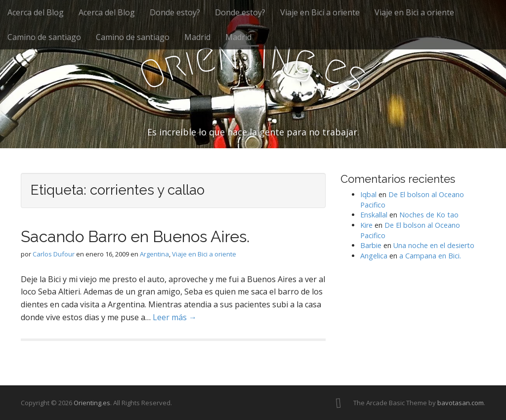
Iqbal (368, 194)
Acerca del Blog (36, 12)
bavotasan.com (461, 403)
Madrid (197, 37)
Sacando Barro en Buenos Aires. (135, 236)
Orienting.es (92, 403)
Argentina (154, 254)
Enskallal (374, 215)
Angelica (374, 256)
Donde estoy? (175, 12)
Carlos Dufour (54, 254)
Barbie (371, 245)
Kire (366, 225)
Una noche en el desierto (434, 245)
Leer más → (175, 317)
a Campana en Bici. (430, 256)
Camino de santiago (44, 37)
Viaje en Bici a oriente (320, 12)
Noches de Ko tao (429, 215)
